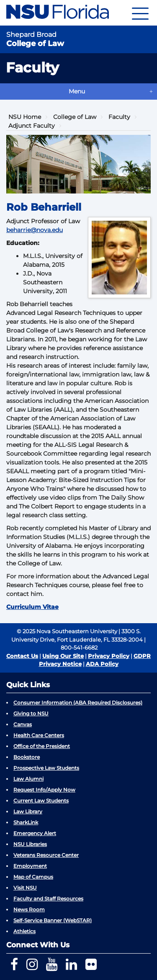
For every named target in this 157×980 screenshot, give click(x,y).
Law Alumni (28, 779)
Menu (77, 91)
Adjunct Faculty (32, 126)
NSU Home (25, 117)
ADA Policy (102, 664)
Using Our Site (63, 656)
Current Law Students (41, 801)
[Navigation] (140, 13)
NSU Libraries (30, 844)
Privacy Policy (109, 656)
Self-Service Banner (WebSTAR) (53, 920)
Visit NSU (25, 888)
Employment (30, 866)
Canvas (23, 724)
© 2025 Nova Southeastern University (67, 631)
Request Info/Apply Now (44, 790)
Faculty (119, 117)
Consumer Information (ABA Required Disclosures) (78, 703)
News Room (29, 909)
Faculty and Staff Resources (48, 899)
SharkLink (26, 822)
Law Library (28, 811)
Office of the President (42, 746)
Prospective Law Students (46, 768)
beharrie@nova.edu (35, 230)
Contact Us (22, 656)
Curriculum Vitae (32, 607)
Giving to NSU (31, 713)
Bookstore (27, 757)
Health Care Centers (39, 735)
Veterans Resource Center (46, 855)
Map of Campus (33, 877)
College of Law (75, 117)
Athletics (24, 931)
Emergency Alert (35, 833)
